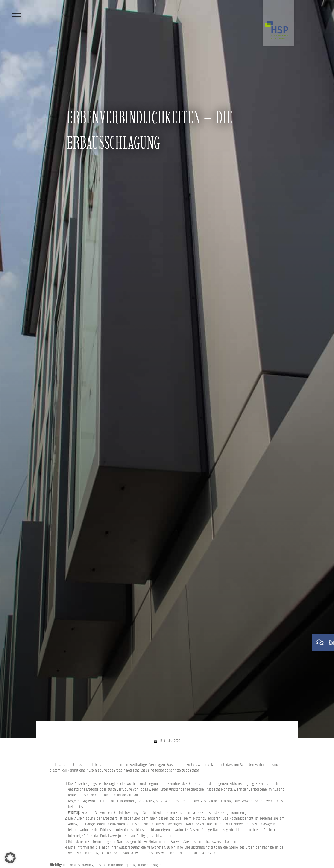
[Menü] (16, 16)
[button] (10, 858)
